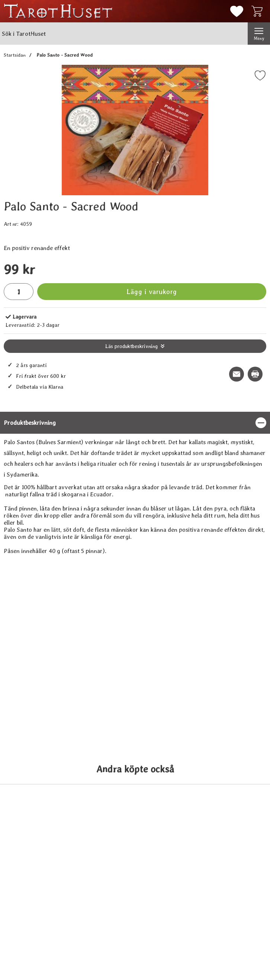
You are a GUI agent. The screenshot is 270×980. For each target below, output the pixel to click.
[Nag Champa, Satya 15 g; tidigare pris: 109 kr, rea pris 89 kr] (232, 919)
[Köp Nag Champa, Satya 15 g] (232, 945)
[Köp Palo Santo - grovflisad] (103, 723)
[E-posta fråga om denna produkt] (237, 374)
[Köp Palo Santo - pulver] (168, 723)
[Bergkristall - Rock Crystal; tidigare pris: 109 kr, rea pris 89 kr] (38, 919)
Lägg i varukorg (152, 292)
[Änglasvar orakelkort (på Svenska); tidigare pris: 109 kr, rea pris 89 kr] (103, 919)
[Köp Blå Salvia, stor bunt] (232, 723)
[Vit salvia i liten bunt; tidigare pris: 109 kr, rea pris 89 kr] (38, 697)
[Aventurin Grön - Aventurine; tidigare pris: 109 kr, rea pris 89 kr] (167, 919)
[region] (135, 423)
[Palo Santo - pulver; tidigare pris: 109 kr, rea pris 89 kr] (167, 697)
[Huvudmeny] (259, 34)
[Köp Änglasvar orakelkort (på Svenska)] (103, 945)
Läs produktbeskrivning (131, 346)
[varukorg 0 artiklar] (259, 11)
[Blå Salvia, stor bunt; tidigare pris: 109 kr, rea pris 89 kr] (232, 697)
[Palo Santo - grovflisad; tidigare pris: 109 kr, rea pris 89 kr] (103, 697)
